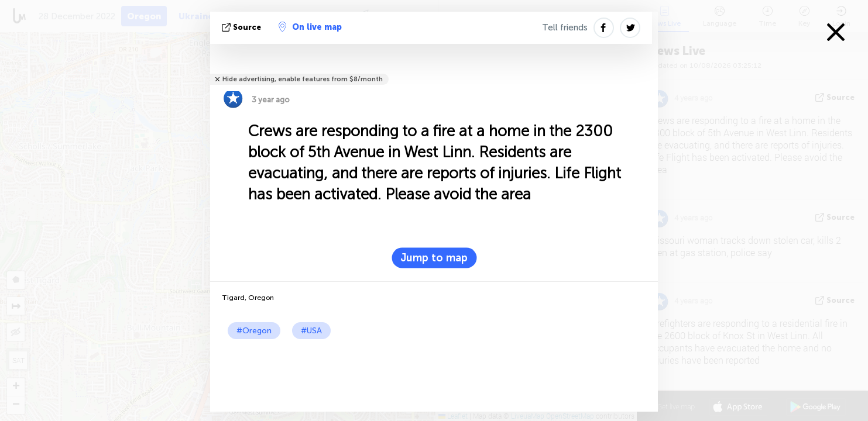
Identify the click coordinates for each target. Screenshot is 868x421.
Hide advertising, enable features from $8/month (303, 79)
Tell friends (565, 27)
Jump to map (434, 258)
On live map (310, 27)
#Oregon (254, 331)
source (243, 27)
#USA (311, 331)
